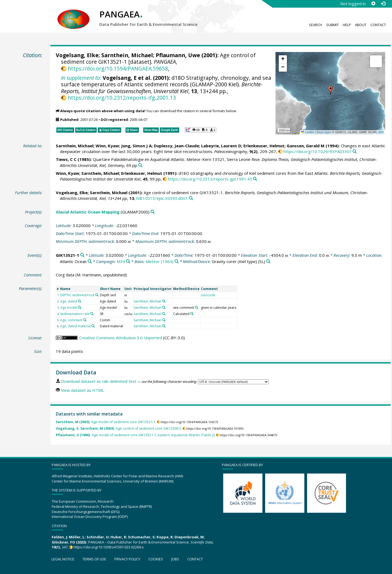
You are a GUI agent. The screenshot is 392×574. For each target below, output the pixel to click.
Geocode (208, 295)
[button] (330, 90)
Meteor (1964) (160, 261)
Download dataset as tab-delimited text (99, 381)
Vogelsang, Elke (77, 55)
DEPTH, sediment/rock (77, 295)
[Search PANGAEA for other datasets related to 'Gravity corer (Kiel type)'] (268, 262)
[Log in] (383, 4)
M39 (121, 261)
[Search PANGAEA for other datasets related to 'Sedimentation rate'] (92, 314)
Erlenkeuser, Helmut (264, 146)
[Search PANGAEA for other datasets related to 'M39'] (128, 262)
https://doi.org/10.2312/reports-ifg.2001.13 (122, 98)
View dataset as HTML (82, 390)
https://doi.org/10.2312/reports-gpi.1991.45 (210, 179)
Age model (69, 308)
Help (347, 25)
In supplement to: (81, 78)
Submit (332, 25)
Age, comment (71, 320)
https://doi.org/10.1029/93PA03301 (318, 151)
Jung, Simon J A (136, 146)
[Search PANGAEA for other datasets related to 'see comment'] (197, 307)
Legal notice (63, 559)
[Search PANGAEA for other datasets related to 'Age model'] (79, 307)
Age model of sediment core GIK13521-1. (106, 422)
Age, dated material (75, 326)
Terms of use (94, 559)
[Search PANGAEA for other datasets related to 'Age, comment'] (85, 320)
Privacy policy (127, 559)
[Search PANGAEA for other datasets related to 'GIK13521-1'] (82, 255)
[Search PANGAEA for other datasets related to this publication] (355, 152)
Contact (378, 25)
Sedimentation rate (75, 314)
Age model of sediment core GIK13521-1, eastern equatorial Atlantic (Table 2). (136, 435)
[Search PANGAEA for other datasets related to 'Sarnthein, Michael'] (164, 301)
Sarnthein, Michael (127, 55)
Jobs (175, 559)
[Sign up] (373, 4)
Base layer (324, 132)
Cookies (156, 559)
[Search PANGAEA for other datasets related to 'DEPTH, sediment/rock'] (97, 295)
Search (316, 25)
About (361, 25)
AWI (381, 132)
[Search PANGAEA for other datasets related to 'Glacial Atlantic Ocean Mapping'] (153, 212)
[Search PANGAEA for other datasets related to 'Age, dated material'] (93, 326)
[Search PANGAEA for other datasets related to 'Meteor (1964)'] (177, 262)
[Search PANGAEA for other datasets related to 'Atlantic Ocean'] (90, 262)
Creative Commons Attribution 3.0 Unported (121, 338)
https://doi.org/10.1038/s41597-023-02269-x (109, 547)
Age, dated (69, 301)
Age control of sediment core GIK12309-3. (119, 428)
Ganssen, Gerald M (306, 146)
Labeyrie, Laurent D (221, 146)
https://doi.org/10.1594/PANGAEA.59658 (118, 68)
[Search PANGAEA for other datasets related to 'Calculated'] (192, 314)
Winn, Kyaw (107, 146)
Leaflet (308, 132)
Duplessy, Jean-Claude (176, 146)
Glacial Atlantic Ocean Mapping (88, 212)
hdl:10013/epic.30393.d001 (162, 198)
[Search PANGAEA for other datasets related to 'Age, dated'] (79, 301)
